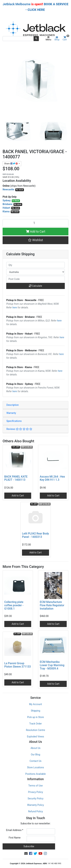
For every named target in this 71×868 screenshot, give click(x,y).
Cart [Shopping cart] (66, 39)
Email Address (15, 830)
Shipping (35, 711)
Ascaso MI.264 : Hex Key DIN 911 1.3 (52, 478)
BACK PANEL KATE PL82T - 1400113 (16, 478)
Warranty (11, 413)
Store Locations (35, 767)
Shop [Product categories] (57, 39)
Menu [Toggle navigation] (48, 39)
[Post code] (35, 279)
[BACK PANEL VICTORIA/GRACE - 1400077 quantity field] (35, 223)
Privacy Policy (35, 792)
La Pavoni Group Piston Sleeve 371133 (18, 665)
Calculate (35, 286)
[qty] (35, 265)
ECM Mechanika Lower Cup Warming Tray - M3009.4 (52, 665)
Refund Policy (35, 811)
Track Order (35, 724)
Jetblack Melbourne (17, 4)
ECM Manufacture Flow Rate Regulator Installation (52, 605)
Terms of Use (36, 786)
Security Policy (35, 799)
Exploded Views (35, 737)
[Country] (35, 272)
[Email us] (26, 854)
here (15, 307)
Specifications (14, 421)
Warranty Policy (36, 805)
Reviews (19, 429)
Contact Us (36, 761)
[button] (35, 240)
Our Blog (35, 755)
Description (13, 405)
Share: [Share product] (11, 164)
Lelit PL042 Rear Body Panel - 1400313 (35, 535)
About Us (35, 748)
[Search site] (36, 39)
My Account (35, 704)
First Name (15, 838)
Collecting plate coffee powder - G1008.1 (14, 605)
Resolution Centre (35, 730)
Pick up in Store (36, 717)
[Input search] (18, 39)
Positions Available (35, 774)
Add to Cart (36, 232)
